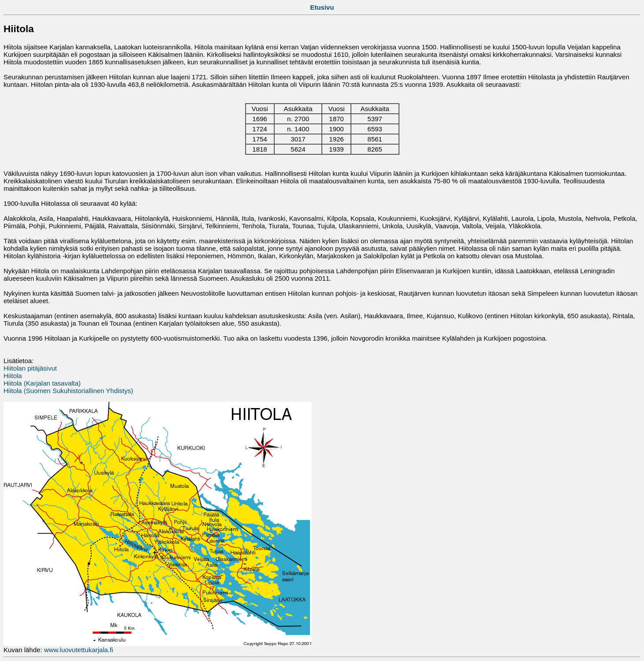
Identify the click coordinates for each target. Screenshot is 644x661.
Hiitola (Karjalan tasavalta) (42, 383)
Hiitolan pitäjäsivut (30, 368)
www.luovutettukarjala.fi (79, 650)
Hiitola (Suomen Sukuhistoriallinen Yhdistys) (68, 391)
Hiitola (13, 376)
